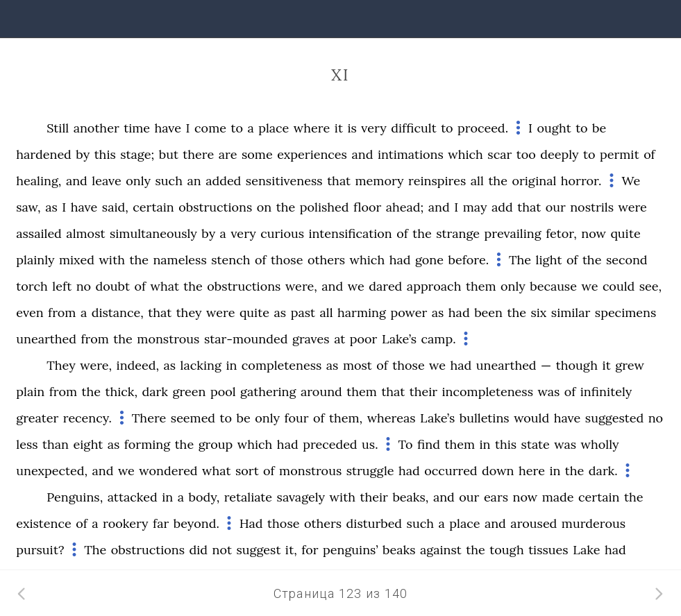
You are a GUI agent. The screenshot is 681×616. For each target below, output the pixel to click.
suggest (258, 550)
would (531, 418)
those (287, 260)
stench (230, 260)
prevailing (512, 233)
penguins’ (351, 550)
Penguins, (75, 497)
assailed (39, 233)
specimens (626, 313)
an (194, 181)
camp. (439, 339)
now (594, 233)
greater (37, 418)
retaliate (248, 497)
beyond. (196, 523)
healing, (39, 181)
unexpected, (52, 471)
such (169, 181)
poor (364, 339)
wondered (168, 471)
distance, (118, 313)
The (520, 260)
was (548, 392)
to (237, 128)
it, (291, 550)
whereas (392, 418)
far (161, 523)
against (441, 550)
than (56, 444)
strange (458, 233)
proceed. (483, 128)
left (62, 286)
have (168, 128)
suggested (614, 418)
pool (223, 392)
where (312, 128)
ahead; (405, 207)
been (488, 313)
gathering (268, 392)
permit (620, 154)
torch (32, 286)
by (83, 154)
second (627, 260)
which (465, 154)
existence (44, 523)
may (475, 207)
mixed (77, 260)
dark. (603, 471)
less (27, 444)
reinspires (437, 181)
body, (204, 497)
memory (380, 181)
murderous (594, 523)
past (303, 313)
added (223, 181)
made (558, 497)
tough (506, 550)
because (553, 286)
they (189, 313)
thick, (121, 392)
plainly (35, 260)
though (577, 365)
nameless (179, 260)
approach (434, 286)
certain (153, 207)
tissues (548, 550)
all (477, 181)
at (339, 339)
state (536, 444)
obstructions (215, 207)
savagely (301, 497)
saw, (28, 207)
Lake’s (399, 339)
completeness (281, 365)
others (326, 260)
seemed (193, 418)
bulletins (485, 418)
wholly (600, 444)
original (534, 181)
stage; (137, 154)
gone (429, 260)
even (30, 313)
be (599, 128)
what (165, 286)
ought (554, 128)
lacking (201, 365)
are (228, 154)
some (257, 154)
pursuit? (40, 550)
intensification (350, 233)
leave (106, 181)
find (429, 444)
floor (367, 207)
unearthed (46, 339)
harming (362, 313)
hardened (44, 154)
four (296, 418)
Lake (586, 550)
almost (85, 233)
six (538, 313)
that (339, 181)
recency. (87, 418)
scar (499, 154)
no (84, 286)
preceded (330, 444)
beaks (399, 550)
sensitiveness (284, 181)
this (105, 154)
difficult (413, 128)
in (231, 365)
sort (247, 471)
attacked (133, 497)
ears (496, 497)
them (481, 286)
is (352, 128)
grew (630, 365)
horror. (581, 181)
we (356, 286)
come (210, 128)
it (339, 128)
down (498, 471)
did (198, 550)
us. (370, 444)
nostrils (592, 207)
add (502, 207)
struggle (370, 471)
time (137, 128)
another (96, 128)
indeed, (138, 365)
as (51, 207)
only (138, 181)
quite (625, 233)
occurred (451, 471)
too (526, 154)
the (498, 181)
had (400, 260)
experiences (312, 154)
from (62, 313)
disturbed (375, 523)
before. (469, 260)
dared (385, 286)
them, (346, 418)
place (274, 128)
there (198, 154)
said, (115, 207)
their (423, 392)
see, (650, 286)
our (556, 207)
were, (301, 286)
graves (311, 339)
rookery (126, 523)
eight (88, 444)
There (149, 418)
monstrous (168, 339)
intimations (411, 154)
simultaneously (153, 233)
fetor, (561, 233)
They (61, 365)
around (321, 392)
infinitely (606, 392)
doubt (113, 286)
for (310, 550)
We (631, 181)
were (632, 207)
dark (155, 392)
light (549, 260)
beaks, (410, 497)
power (409, 313)
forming (147, 444)
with (112, 260)
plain (30, 392)
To (405, 444)
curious (282, 233)
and (362, 154)
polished (325, 207)
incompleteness (488, 392)
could (619, 286)
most (358, 365)
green (189, 392)
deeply (559, 154)
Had (251, 523)
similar (571, 313)
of (649, 154)
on (264, 207)
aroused (533, 523)
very (373, 128)
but (169, 154)
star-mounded (246, 339)
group (216, 444)
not (222, 550)
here (532, 471)
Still (58, 128)
